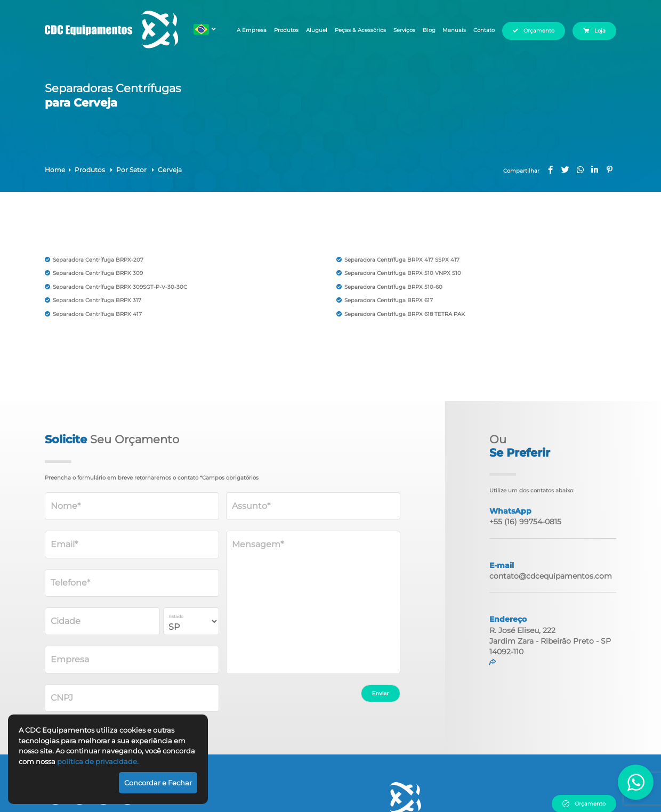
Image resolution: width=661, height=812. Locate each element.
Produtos (285, 31)
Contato (483, 31)
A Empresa (249, 31)
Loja (601, 31)
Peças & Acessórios (357, 31)
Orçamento (538, 31)
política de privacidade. (98, 761)
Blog (426, 31)
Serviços (399, 31)
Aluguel (315, 31)
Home (55, 170)
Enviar (381, 693)
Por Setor (132, 170)
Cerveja (170, 170)
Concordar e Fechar (158, 783)
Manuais (452, 31)
